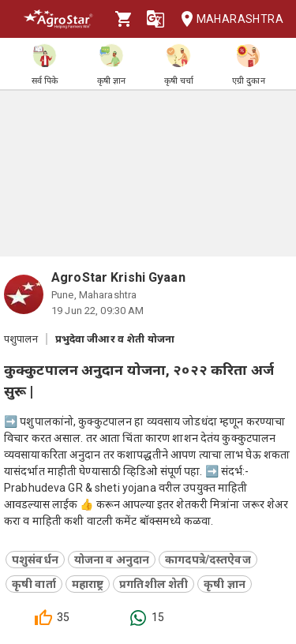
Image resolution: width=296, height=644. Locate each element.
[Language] (155, 19)
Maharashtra (227, 19)
